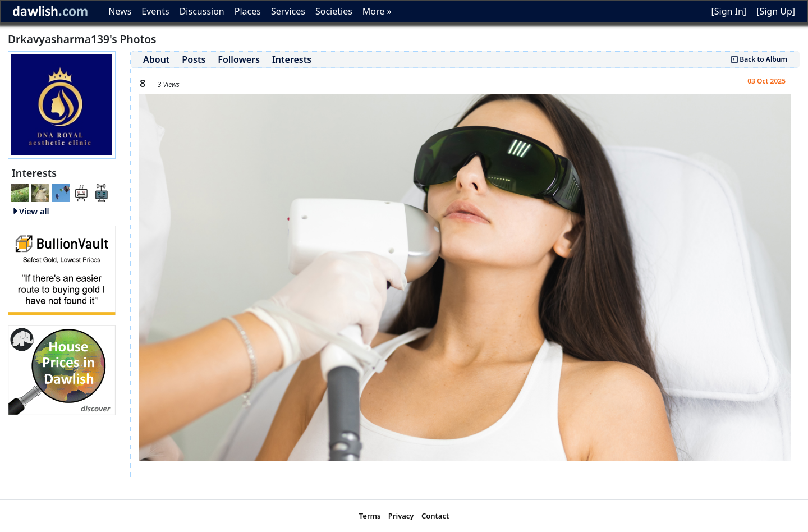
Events (155, 11)
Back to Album (759, 59)
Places (248, 11)
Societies (334, 11)
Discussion (202, 11)
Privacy (401, 516)
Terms (370, 516)
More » (377, 11)
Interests (292, 59)
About (156, 59)
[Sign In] (729, 11)
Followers (239, 59)
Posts (194, 59)
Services (288, 11)
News (120, 11)
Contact (435, 516)
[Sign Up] (776, 11)
